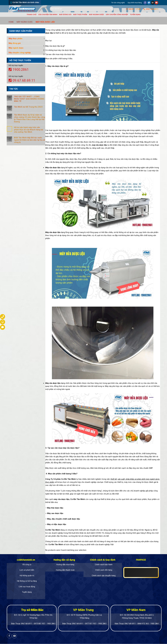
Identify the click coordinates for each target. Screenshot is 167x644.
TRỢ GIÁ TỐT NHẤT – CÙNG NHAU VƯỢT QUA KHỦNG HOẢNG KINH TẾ (29, 99)
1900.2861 (19, 70)
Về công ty (27, 565)
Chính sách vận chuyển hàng (104, 576)
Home (11, 22)
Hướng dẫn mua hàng (65, 565)
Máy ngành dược (97, 15)
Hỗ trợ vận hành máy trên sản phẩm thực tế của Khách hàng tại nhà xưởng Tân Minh (28, 130)
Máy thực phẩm (80, 15)
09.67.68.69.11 (22, 80)
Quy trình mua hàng (135, 3)
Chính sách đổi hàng (104, 570)
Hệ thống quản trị (27, 576)
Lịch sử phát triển (27, 570)
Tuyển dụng (135, 15)
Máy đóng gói (65, 15)
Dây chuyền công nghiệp (117, 15)
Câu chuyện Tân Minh (48, 15)
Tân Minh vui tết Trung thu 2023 (28, 107)
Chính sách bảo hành (104, 565)
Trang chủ (32, 15)
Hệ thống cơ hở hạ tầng (27, 581)
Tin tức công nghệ (118, 3)
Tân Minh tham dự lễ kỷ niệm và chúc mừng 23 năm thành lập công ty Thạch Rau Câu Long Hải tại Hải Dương (30, 118)
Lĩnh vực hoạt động (27, 587)
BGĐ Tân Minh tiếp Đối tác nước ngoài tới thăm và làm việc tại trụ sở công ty (30, 140)
